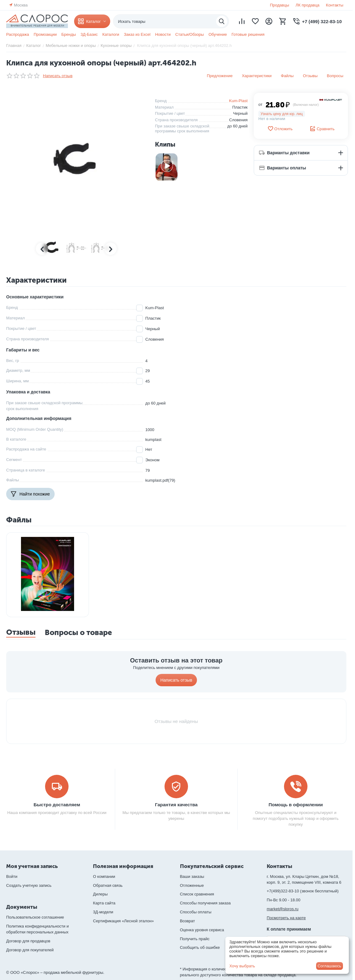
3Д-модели (103, 912)
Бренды (69, 34)
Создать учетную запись (29, 885)
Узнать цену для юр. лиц (282, 114)
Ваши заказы (192, 876)
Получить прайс (195, 939)
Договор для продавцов (28, 941)
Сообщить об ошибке (200, 947)
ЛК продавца (308, 5)
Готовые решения (248, 34)
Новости (163, 34)
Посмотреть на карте (286, 918)
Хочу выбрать (242, 966)
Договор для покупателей (30, 950)
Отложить (280, 129)
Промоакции (45, 34)
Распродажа (18, 34)
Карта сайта (104, 903)
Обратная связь (108, 885)
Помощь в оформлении (296, 805)
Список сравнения (197, 894)
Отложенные (192, 885)
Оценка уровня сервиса (202, 930)
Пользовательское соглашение (35, 917)
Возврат (188, 921)
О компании (104, 876)
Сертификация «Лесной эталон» (123, 921)
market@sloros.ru (283, 909)
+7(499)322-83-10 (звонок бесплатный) (303, 891)
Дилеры (100, 894)
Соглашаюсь (330, 966)
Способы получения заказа (205, 903)
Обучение (217, 34)
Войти (12, 876)
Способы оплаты (196, 912)
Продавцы (279, 5)
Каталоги (111, 34)
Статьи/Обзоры (190, 34)
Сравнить (322, 129)
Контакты (335, 5)
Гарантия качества (176, 805)
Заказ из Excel (137, 34)
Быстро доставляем (57, 805)
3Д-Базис (89, 34)
